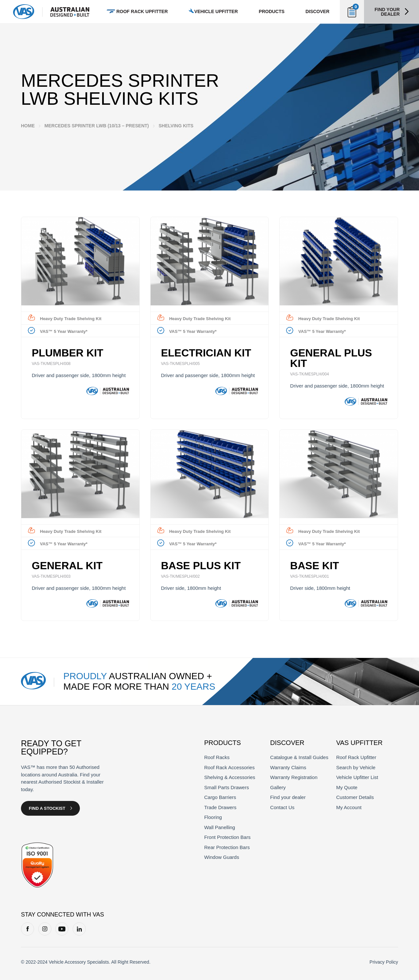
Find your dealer (387, 12)
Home (28, 126)
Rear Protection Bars (227, 847)
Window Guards (222, 857)
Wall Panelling (220, 827)
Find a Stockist (47, 808)
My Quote (347, 787)
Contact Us (282, 807)
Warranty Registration (294, 777)
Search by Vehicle (356, 767)
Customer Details (355, 797)
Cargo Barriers (220, 797)
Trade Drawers (220, 807)
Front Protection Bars (228, 837)
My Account (349, 807)
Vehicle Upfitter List (357, 777)
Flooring (213, 817)
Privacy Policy (384, 962)
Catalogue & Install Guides (299, 757)
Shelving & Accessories (230, 777)
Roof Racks (217, 757)
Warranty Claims (288, 767)
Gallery (278, 787)
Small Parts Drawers (227, 787)
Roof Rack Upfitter (356, 757)
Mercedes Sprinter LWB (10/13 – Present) (97, 126)
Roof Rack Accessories (229, 767)
